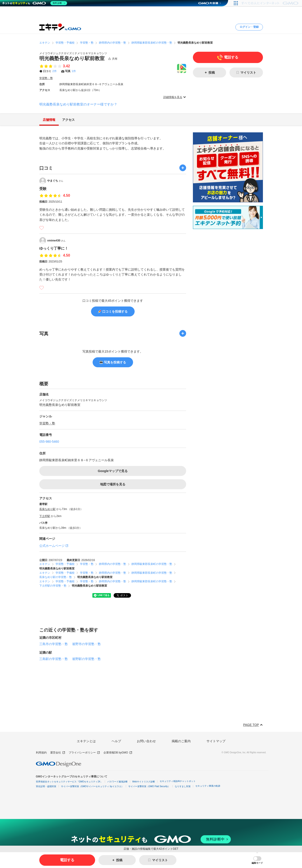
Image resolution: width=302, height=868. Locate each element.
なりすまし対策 (183, 786)
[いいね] (42, 228)
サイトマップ (216, 741)
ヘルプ (116, 741)
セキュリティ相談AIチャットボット (178, 781)
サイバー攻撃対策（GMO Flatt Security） (149, 786)
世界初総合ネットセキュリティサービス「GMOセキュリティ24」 (69, 782)
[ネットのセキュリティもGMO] (35, 3)
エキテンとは (86, 741)
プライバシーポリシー (84, 753)
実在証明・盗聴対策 (46, 786)
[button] (257, 860)
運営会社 (58, 753)
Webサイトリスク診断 (144, 782)
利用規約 (41, 753)
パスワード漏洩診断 (117, 782)
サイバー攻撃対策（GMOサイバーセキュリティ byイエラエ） (92, 786)
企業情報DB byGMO (118, 753)
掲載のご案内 (181, 741)
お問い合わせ (146, 741)
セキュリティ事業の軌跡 (208, 786)
